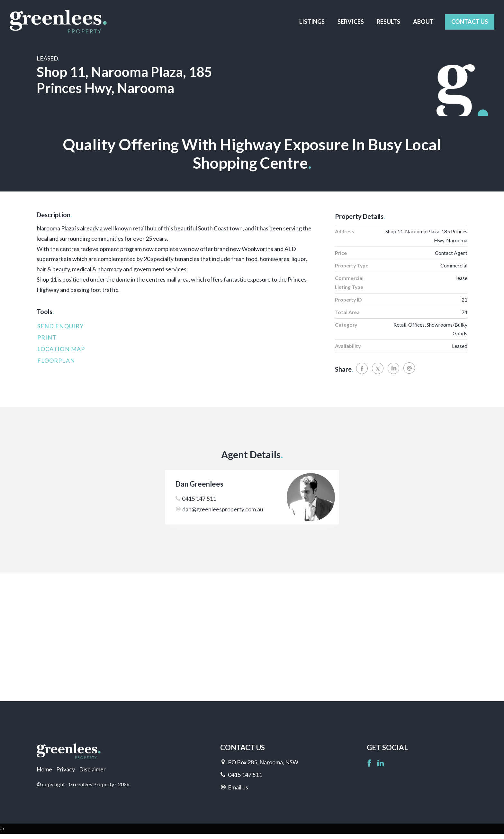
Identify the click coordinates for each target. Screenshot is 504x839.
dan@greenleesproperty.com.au (223, 509)
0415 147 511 (199, 499)
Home (44, 769)
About (423, 22)
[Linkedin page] (381, 764)
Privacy (66, 769)
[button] (175, 338)
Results (388, 22)
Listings (312, 22)
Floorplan (56, 360)
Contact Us (470, 22)
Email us (238, 787)
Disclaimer (92, 769)
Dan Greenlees (199, 484)
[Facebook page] (370, 764)
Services (351, 22)
